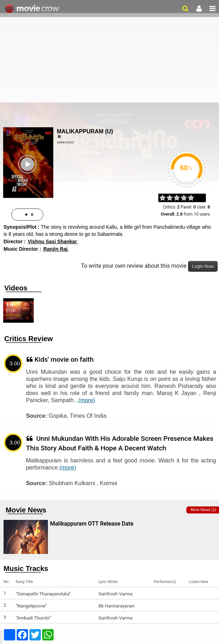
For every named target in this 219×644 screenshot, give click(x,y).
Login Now (203, 266)
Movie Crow (33, 9)
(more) (87, 400)
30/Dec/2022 (65, 142)
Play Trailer (28, 176)
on (194, 198)
